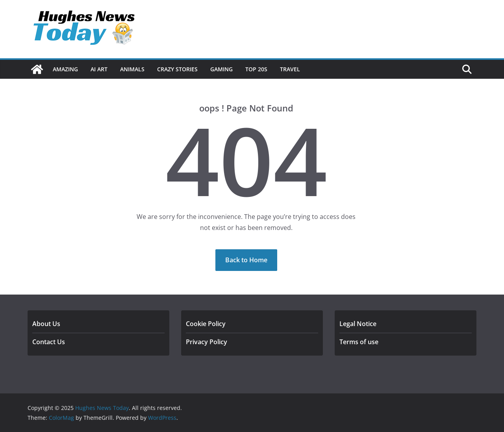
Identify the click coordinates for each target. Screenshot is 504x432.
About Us (46, 324)
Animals (132, 69)
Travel (290, 69)
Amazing (65, 69)
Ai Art (99, 69)
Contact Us (49, 342)
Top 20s (256, 69)
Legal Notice (358, 324)
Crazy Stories (177, 69)
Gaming (221, 69)
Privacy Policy (207, 342)
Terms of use (359, 342)
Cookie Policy (206, 324)
